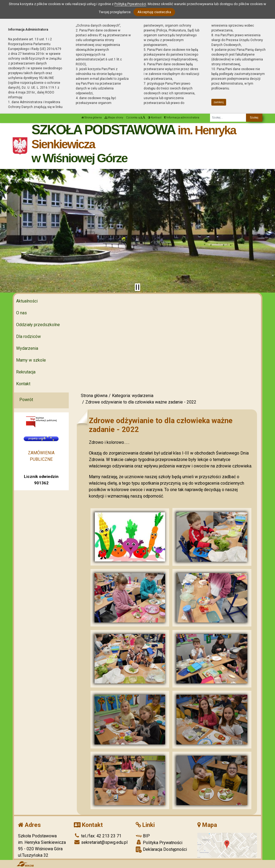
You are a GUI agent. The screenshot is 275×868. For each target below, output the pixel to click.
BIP (143, 836)
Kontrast (155, 118)
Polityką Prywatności (130, 4)
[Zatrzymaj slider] (137, 287)
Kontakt (23, 384)
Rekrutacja (26, 372)
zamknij (219, 102)
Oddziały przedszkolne (38, 325)
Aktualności (27, 301)
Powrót (26, 400)
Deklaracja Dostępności (161, 850)
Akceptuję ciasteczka (154, 12)
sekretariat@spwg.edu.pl (101, 842)
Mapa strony (114, 118)
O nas (21, 313)
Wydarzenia (27, 348)
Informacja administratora (182, 118)
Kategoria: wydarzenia (133, 396)
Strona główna (92, 118)
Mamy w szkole (31, 360)
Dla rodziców (28, 336)
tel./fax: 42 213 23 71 (98, 836)
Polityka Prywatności (159, 842)
